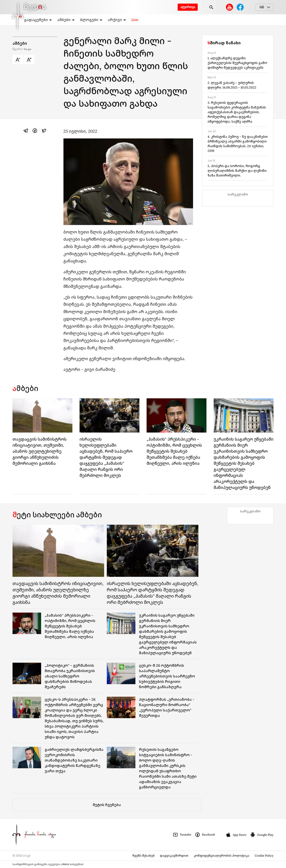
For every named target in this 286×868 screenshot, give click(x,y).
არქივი (117, 20)
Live (135, 20)
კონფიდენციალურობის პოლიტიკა (222, 856)
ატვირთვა (188, 7)
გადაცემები (38, 20)
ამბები (66, 20)
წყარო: (22, 49)
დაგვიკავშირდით (174, 856)
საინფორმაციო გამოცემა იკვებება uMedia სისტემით (48, 864)
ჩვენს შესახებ (144, 856)
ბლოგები (91, 20)
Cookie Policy (264, 856)
